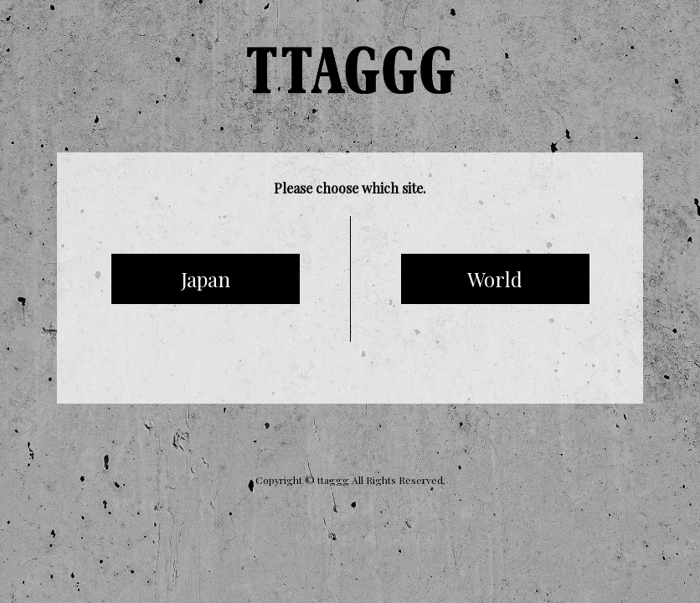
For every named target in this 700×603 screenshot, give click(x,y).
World (495, 279)
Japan (206, 279)
